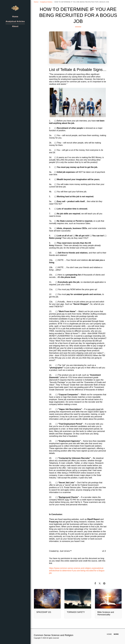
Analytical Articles (46, 2)
